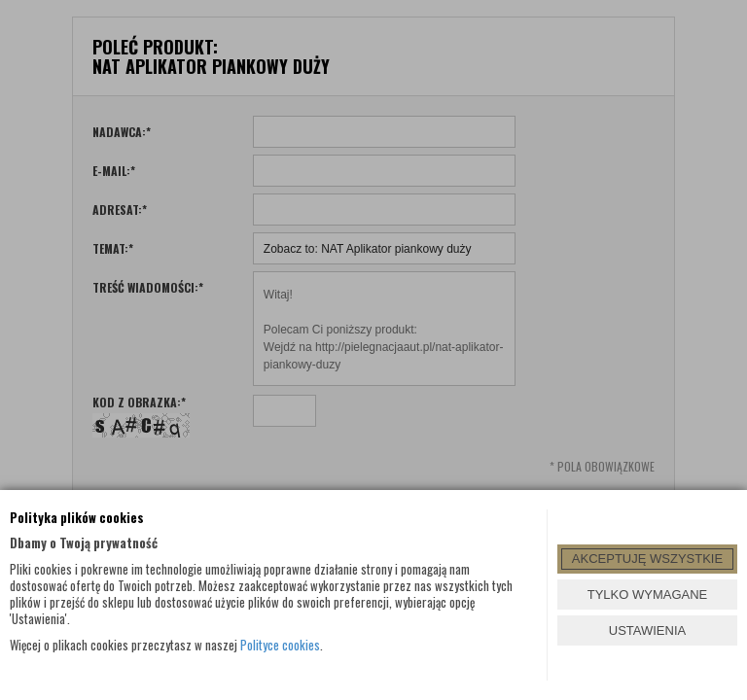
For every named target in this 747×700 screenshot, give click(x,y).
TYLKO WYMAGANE (648, 595)
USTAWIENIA (647, 630)
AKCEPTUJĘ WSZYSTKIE (647, 559)
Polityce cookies (280, 645)
